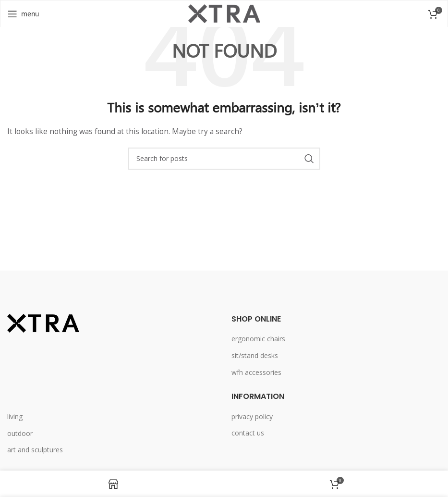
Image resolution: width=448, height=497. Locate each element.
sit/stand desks (255, 355)
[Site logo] (224, 13)
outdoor (20, 433)
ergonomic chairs (258, 339)
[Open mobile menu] (23, 14)
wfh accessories (256, 372)
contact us (248, 433)
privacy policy (252, 416)
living (15, 416)
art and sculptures (35, 450)
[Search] (224, 159)
